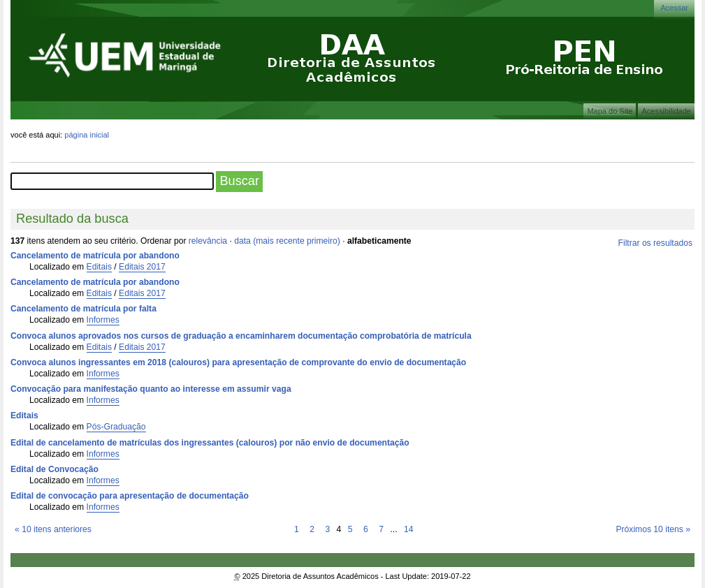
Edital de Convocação (54, 469)
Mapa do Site (610, 111)
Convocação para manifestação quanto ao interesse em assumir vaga (151, 389)
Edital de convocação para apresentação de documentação (130, 496)
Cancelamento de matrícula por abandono (95, 256)
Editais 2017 (142, 267)
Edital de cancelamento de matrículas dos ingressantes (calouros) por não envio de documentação (210, 443)
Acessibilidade (666, 111)
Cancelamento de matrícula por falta (83, 309)
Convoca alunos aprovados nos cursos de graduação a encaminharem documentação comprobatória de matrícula (241, 336)
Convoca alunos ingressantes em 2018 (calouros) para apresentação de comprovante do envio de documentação (238, 362)
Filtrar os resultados (655, 243)
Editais (99, 267)
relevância (208, 241)
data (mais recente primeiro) (287, 241)
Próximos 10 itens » (653, 529)
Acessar (674, 8)
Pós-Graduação (116, 427)
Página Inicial (87, 135)
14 (409, 529)
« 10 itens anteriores (53, 529)
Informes (103, 320)
